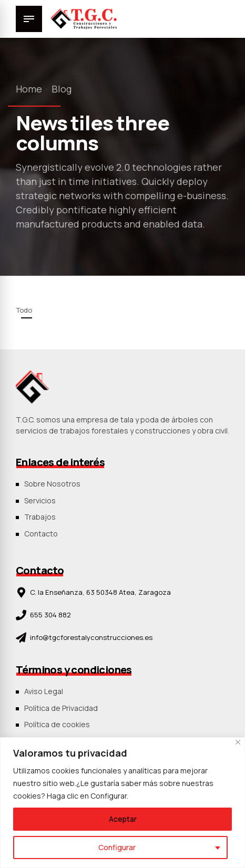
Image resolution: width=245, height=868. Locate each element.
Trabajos (40, 517)
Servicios (40, 500)
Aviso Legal (44, 691)
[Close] (238, 742)
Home (29, 89)
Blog (62, 89)
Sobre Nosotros (52, 484)
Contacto (41, 534)
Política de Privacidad (61, 708)
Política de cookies (57, 724)
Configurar (117, 847)
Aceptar (123, 819)
